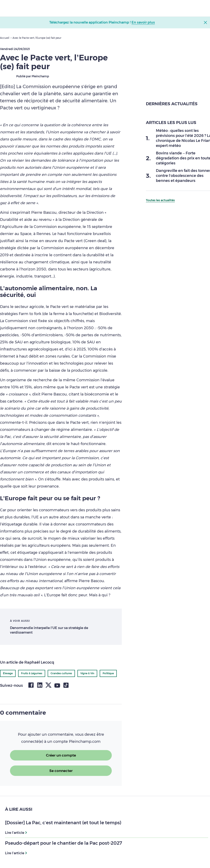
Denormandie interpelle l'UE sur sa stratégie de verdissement (49, 630)
